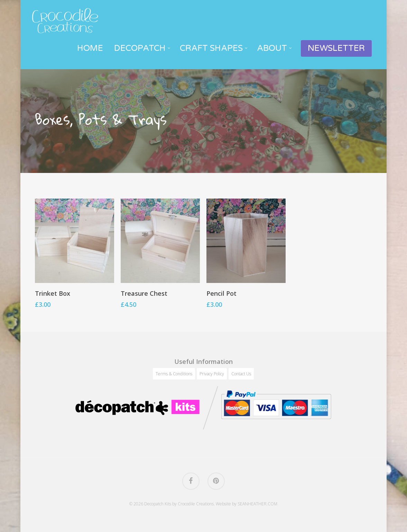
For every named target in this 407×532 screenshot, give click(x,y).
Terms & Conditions (174, 374)
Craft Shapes (214, 48)
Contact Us (241, 374)
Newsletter (336, 48)
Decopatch (143, 48)
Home (90, 48)
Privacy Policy (212, 374)
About (275, 48)
